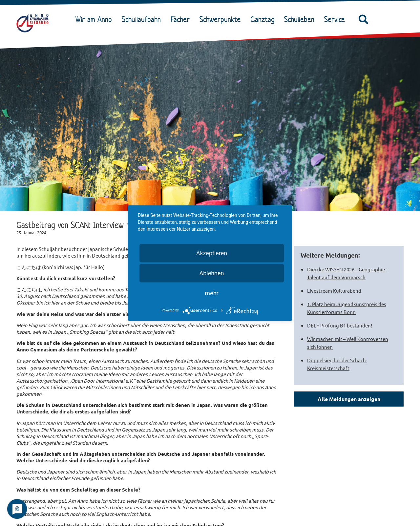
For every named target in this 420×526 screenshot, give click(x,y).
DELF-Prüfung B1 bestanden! (340, 325)
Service (336, 19)
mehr (211, 293)
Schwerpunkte (222, 19)
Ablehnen (211, 273)
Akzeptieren (212, 253)
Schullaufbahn (143, 19)
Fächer (182, 19)
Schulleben (301, 19)
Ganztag (264, 19)
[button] (363, 20)
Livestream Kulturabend (334, 291)
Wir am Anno (95, 19)
